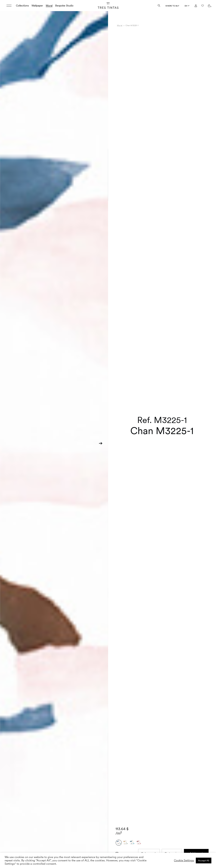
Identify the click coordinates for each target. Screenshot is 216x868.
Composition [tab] (124, 850)
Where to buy (172, 6)
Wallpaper (37, 6)
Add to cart (196, 784)
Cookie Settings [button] (184, 860)
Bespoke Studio (64, 6)
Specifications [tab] (125, 846)
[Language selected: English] (187, 6)
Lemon (160, 846)
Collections (22, 6)
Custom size (172, 784)
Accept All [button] (204, 861)
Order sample (149, 784)
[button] (101, 443)
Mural (49, 6)
